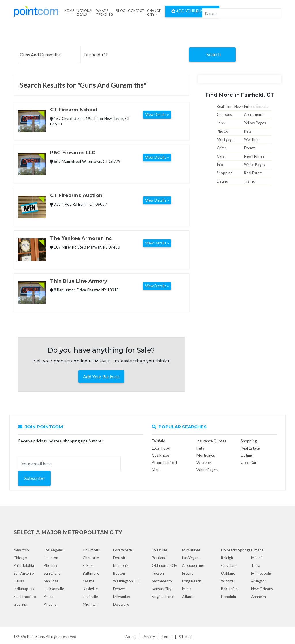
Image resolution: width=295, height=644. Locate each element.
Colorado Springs (236, 550)
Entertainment (256, 106)
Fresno (188, 573)
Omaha (257, 550)
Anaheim (259, 597)
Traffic (249, 181)
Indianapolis (24, 589)
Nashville (90, 589)
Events (250, 148)
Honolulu (228, 597)
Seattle (89, 581)
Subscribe (34, 478)
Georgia (20, 604)
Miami (256, 558)
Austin (49, 597)
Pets (248, 131)
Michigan (90, 604)
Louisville (90, 597)
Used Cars (249, 463)
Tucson (158, 573)
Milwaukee (122, 597)
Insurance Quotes (211, 441)
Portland (159, 558)
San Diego (52, 573)
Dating (222, 181)
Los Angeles (54, 550)
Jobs (221, 123)
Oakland (228, 573)
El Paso (89, 565)
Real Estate (253, 173)
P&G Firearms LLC (73, 153)
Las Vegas (190, 558)
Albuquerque (193, 565)
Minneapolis (261, 573)
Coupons (224, 114)
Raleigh (227, 558)
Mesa (187, 589)
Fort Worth (122, 550)
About (131, 637)
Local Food (161, 448)
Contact (136, 10)
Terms (167, 637)
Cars (221, 156)
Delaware (121, 604)
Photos (223, 131)
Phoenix (51, 565)
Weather (251, 139)
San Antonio (24, 573)
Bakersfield (230, 589)
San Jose (51, 581)
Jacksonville (54, 589)
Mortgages (226, 139)
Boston (119, 573)
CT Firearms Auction (76, 195)
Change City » (154, 12)
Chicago (20, 558)
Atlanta (188, 597)
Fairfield (159, 441)
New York (22, 550)
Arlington (259, 581)
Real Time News (230, 106)
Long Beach (192, 581)
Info (220, 165)
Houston (51, 558)
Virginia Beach (164, 597)
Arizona (50, 604)
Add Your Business (192, 12)
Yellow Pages (255, 123)
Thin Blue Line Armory (79, 281)
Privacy (149, 637)
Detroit (119, 558)
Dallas (19, 581)
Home (69, 10)
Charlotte (91, 558)
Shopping (225, 173)
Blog (121, 10)
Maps (157, 470)
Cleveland (229, 565)
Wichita (227, 581)
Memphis (121, 565)
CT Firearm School (74, 110)
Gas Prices (161, 455)
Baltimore (91, 573)
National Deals (85, 12)
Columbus (91, 550)
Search (214, 54)
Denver (119, 589)
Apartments (254, 114)
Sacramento (162, 581)
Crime (222, 148)
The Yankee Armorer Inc (81, 238)
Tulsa (256, 565)
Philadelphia (24, 565)
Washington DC (126, 581)
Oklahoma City (164, 565)
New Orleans (262, 589)
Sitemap (186, 637)
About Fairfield (164, 463)
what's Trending (105, 12)
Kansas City (162, 589)
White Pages (255, 165)
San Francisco (25, 597)
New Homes (254, 156)
